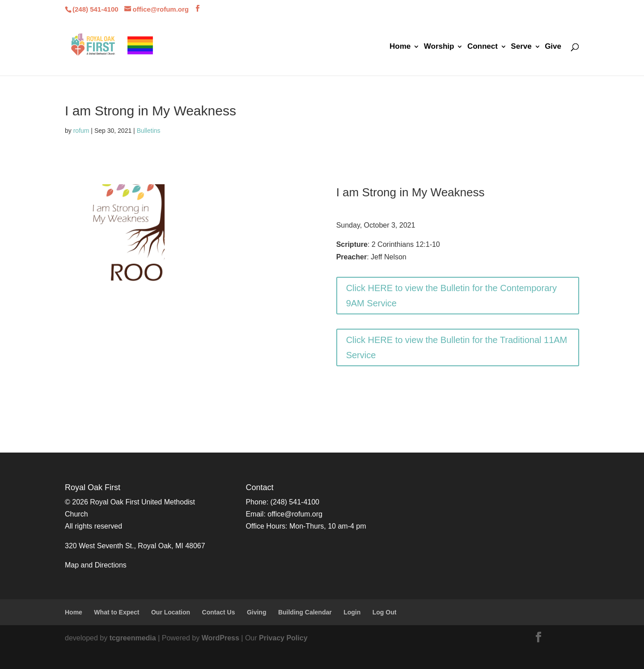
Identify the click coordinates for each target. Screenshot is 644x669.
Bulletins (149, 131)
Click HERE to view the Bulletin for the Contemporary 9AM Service (451, 296)
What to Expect (117, 612)
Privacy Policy (283, 638)
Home (400, 47)
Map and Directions (96, 565)
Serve (521, 47)
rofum (81, 131)
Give (553, 47)
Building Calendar (305, 612)
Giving (257, 612)
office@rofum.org (295, 514)
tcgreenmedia (133, 638)
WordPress (220, 638)
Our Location (171, 612)
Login (352, 612)
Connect (483, 47)
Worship (439, 47)
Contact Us (219, 612)
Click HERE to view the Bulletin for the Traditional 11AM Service (457, 347)
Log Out (385, 612)
